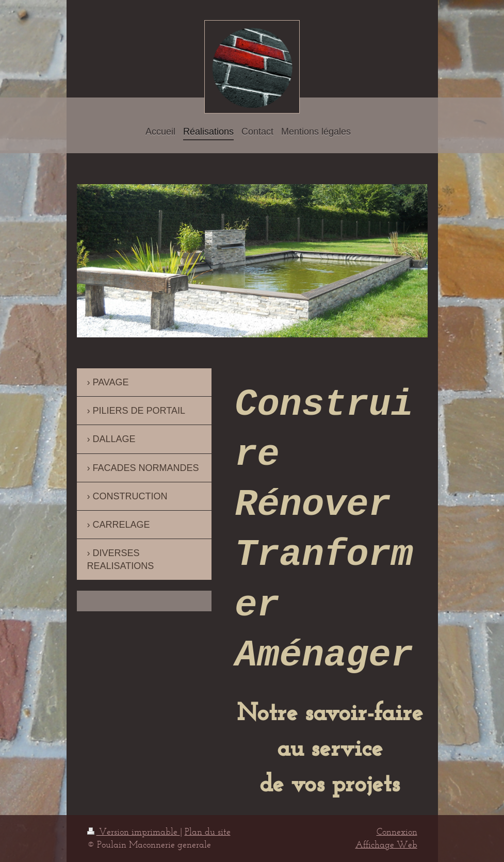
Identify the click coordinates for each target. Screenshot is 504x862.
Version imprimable (134, 832)
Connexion (397, 832)
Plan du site (208, 832)
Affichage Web (386, 844)
